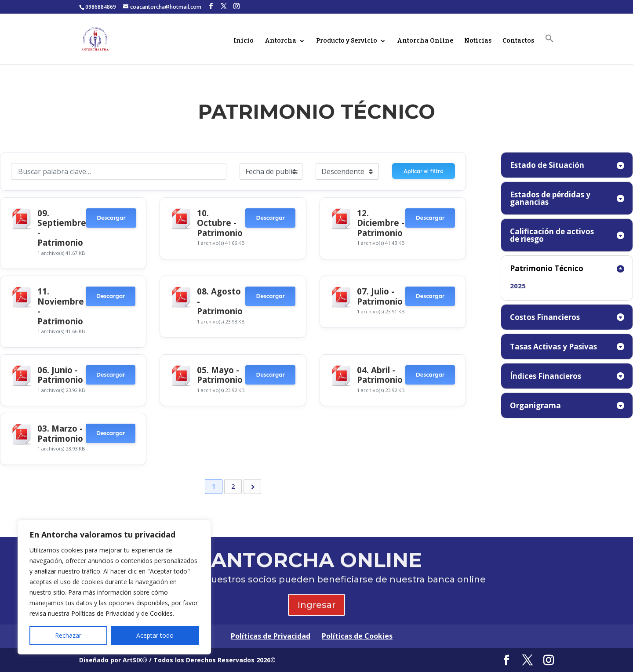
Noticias (478, 41)
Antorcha (280, 41)
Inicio (244, 41)
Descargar (111, 218)
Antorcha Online (425, 41)
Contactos (518, 41)
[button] (549, 49)
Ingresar (316, 611)
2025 (518, 286)
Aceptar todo (155, 635)
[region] (114, 587)
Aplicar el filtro (424, 171)
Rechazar (68, 635)
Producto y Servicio (347, 41)
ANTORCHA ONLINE (316, 566)
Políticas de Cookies (357, 636)
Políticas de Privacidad (271, 636)
